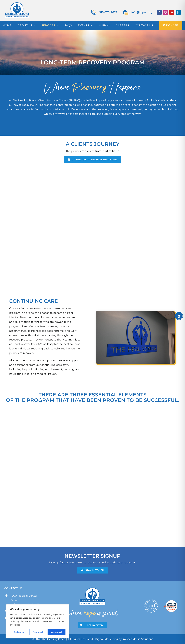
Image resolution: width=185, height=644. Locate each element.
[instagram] (165, 12)
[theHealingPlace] (17, 3)
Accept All (57, 632)
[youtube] (172, 12)
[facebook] (159, 12)
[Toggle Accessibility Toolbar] (179, 316)
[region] (38, 621)
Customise (19, 632)
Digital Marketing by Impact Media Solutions (124, 639)
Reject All (38, 632)
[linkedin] (178, 12)
